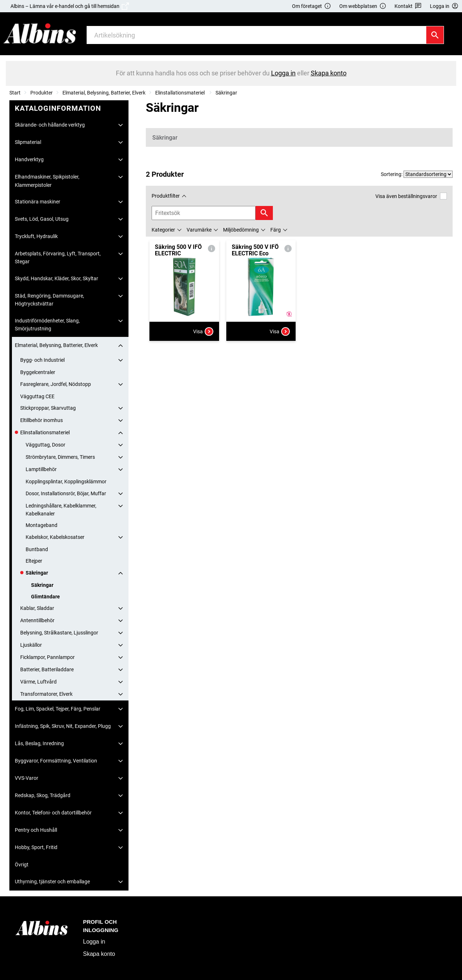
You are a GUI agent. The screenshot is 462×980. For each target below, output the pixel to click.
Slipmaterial (28, 142)
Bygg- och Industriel (42, 360)
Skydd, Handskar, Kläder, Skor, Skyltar (56, 278)
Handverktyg (29, 159)
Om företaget (311, 6)
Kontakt (408, 6)
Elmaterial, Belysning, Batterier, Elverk (104, 93)
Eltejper (34, 561)
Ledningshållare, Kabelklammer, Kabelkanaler (61, 510)
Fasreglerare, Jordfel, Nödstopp (56, 384)
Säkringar (226, 93)
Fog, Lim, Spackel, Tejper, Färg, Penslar (58, 709)
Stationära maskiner (38, 202)
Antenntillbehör (37, 620)
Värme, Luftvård (38, 682)
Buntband (37, 549)
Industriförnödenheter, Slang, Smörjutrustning (47, 325)
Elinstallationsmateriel (180, 93)
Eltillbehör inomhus (42, 420)
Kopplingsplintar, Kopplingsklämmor (66, 482)
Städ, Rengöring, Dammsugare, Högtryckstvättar (49, 300)
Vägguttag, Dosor (45, 445)
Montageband (42, 525)
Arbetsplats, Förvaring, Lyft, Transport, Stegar (58, 258)
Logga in (94, 942)
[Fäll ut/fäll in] (121, 125)
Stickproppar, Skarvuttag (48, 408)
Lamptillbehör (41, 469)
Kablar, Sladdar (37, 608)
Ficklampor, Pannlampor (47, 657)
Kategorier (163, 230)
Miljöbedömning (241, 230)
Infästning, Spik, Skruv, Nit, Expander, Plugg (63, 726)
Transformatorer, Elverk (46, 694)
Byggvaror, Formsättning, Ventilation (56, 761)
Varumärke (199, 230)
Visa (203, 331)
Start (15, 93)
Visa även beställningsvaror (411, 196)
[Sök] (435, 35)
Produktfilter (166, 196)
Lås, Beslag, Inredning (39, 743)
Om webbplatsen (363, 6)
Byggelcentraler (38, 372)
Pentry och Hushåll (36, 830)
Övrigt (22, 865)
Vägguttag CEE (37, 396)
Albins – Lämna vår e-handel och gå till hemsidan (70, 6)
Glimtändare (45, 597)
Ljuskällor (31, 645)
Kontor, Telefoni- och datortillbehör (53, 813)
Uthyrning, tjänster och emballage (52, 882)
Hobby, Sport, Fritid (36, 847)
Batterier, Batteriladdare (47, 669)
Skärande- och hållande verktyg (50, 125)
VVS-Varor (27, 778)
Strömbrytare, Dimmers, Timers (60, 457)
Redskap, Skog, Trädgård (43, 795)
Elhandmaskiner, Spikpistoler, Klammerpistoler (47, 181)
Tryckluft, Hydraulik (36, 236)
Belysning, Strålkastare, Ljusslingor (59, 633)
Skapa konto (99, 954)
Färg (276, 230)
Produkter (42, 93)
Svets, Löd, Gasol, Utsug (42, 219)
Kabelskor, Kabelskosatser (55, 537)
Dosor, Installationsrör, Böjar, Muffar (66, 493)
